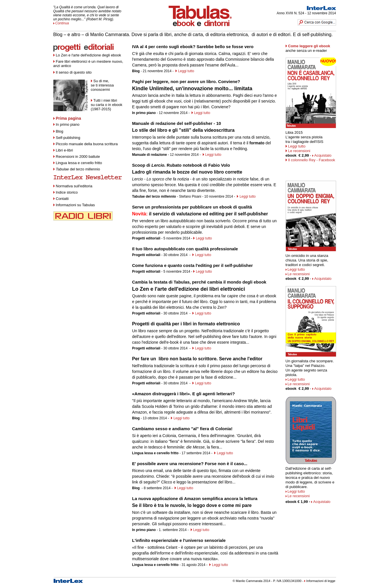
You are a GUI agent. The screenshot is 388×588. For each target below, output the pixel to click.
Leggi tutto (186, 71)
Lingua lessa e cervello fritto (79, 163)
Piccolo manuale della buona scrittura (87, 144)
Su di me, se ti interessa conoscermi (102, 85)
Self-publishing (68, 138)
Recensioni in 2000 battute (78, 157)
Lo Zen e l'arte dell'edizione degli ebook (89, 55)
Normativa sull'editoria (74, 186)
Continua (62, 23)
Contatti (61, 199)
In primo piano (66, 124)
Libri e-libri (65, 150)
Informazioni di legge (321, 581)
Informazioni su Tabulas (74, 205)
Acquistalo (323, 155)
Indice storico (66, 192)
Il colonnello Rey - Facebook (312, 160)
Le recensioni (299, 151)
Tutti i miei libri (105, 100)
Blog (58, 131)
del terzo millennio (78, 169)
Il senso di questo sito (74, 72)
